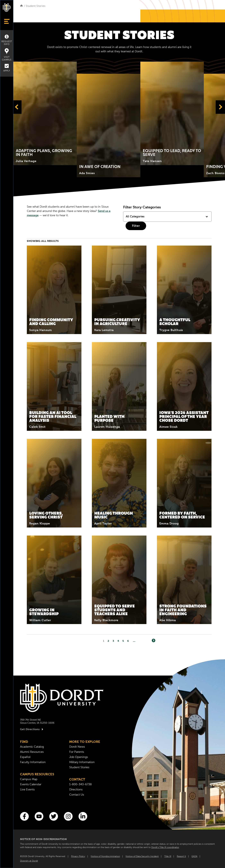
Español (25, 757)
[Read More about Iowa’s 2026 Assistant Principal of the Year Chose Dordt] (184, 386)
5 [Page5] (123, 641)
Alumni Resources (32, 752)
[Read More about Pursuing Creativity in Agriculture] (119, 290)
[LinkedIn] (83, 816)
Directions (76, 789)
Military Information (82, 762)
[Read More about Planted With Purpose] (119, 386)
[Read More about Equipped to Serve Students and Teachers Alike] (119, 580)
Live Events (27, 789)
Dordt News (77, 747)
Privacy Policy (78, 856)
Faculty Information (33, 762)
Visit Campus (7, 55)
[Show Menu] (7, 21)
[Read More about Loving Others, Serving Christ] (54, 483)
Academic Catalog (32, 747)
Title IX (168, 856)
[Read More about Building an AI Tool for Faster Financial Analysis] (54, 386)
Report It (181, 856)
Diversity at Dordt (29, 861)
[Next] (154, 640)
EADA (194, 856)
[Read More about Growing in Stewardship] (54, 580)
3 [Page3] (113, 641)
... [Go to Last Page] (134, 641)
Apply (7, 68)
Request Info (7, 40)
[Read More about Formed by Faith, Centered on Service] (184, 483)
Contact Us (77, 795)
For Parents (77, 752)
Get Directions (32, 729)
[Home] (21, 6)
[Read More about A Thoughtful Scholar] (184, 290)
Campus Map (29, 779)
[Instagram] (68, 816)
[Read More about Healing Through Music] (119, 483)
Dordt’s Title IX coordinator (165, 847)
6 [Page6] (128, 641)
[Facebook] (24, 816)
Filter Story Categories (142, 207)
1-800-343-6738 (80, 784)
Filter (136, 226)
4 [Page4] (118, 641)
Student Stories (79, 767)
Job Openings (79, 757)
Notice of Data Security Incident (142, 856)
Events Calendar (31, 784)
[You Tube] (39, 816)
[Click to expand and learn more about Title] (45, 113)
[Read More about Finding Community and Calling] (54, 290)
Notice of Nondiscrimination (105, 856)
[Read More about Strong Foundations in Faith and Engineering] (184, 580)
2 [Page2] (108, 641)
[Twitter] (54, 816)
